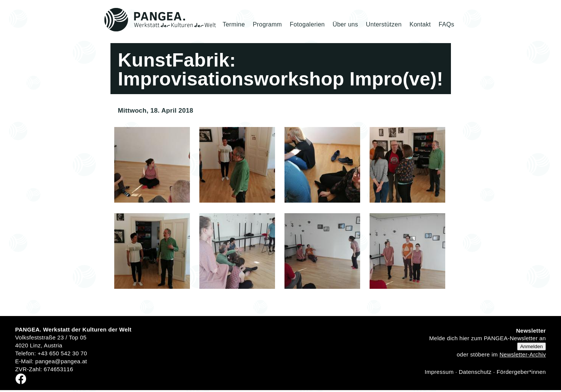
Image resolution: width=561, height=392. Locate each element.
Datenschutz (475, 372)
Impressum (439, 372)
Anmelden (531, 346)
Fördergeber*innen (521, 372)
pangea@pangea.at (61, 361)
